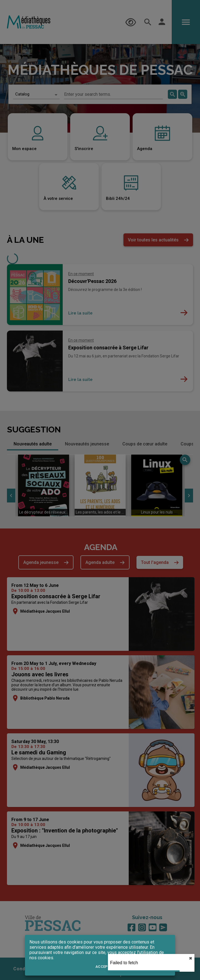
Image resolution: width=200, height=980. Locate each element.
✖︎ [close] (191, 958)
